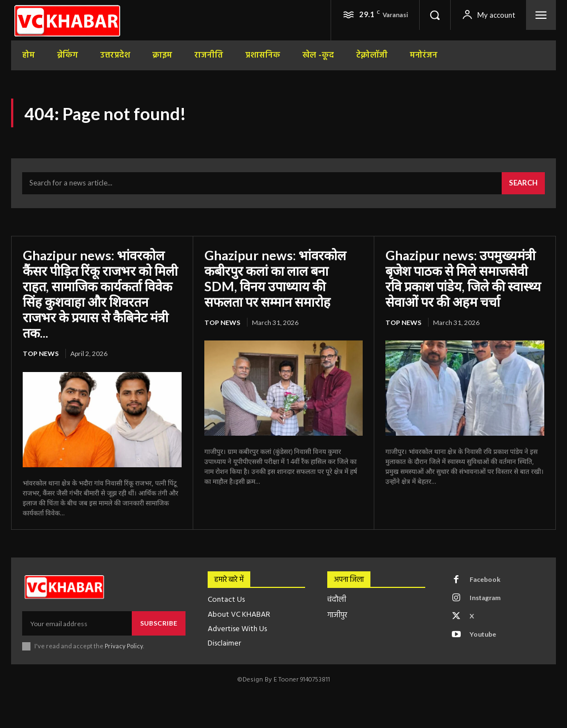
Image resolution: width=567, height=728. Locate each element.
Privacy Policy (124, 645)
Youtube (483, 633)
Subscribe (159, 623)
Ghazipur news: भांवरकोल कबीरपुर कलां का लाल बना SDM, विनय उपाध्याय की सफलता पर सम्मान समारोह (275, 278)
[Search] (523, 184)
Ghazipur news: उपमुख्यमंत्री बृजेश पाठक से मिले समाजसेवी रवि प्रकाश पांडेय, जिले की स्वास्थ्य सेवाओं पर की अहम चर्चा (464, 278)
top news (41, 353)
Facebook (485, 578)
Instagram (485, 597)
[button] (435, 15)
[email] (77, 623)
